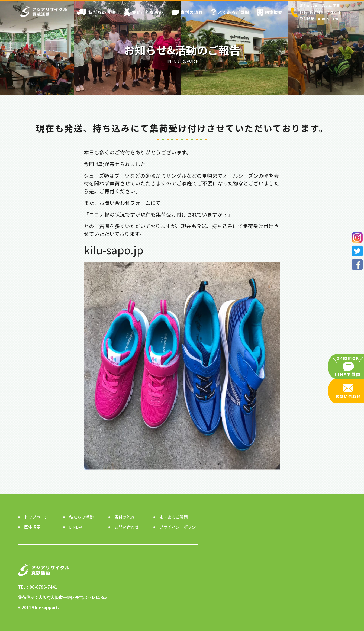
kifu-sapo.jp (114, 249)
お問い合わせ (127, 527)
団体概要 (270, 12)
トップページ (36, 517)
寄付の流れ (187, 12)
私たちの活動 (96, 12)
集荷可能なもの (144, 12)
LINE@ (76, 527)
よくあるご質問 (230, 12)
